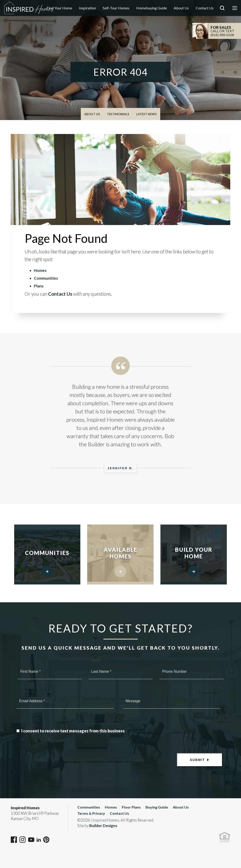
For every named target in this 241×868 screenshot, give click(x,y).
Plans (39, 286)
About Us (181, 8)
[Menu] (235, 8)
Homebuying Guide (152, 8)
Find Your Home (59, 8)
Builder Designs (103, 826)
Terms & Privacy (91, 813)
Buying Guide (157, 807)
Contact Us (205, 8)
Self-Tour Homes (116, 8)
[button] (222, 15)
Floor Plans (131, 807)
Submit (198, 760)
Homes (40, 270)
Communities (46, 278)
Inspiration (87, 8)
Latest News (146, 114)
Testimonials (118, 114)
